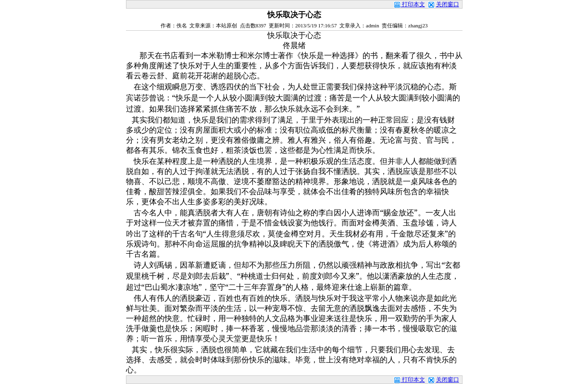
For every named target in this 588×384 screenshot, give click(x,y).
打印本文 (409, 4)
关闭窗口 (448, 4)
